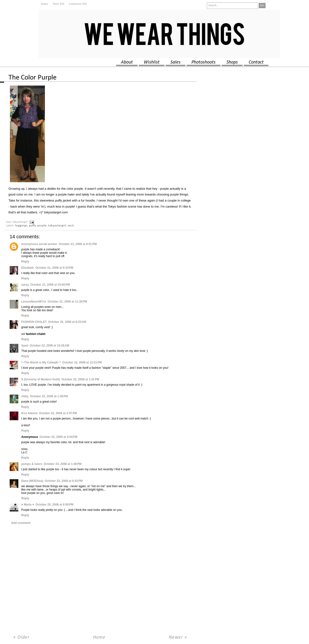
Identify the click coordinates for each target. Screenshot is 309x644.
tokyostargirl (57, 226)
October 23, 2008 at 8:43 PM (64, 481)
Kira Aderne (29, 413)
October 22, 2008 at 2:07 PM (58, 413)
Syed (25, 346)
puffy (32, 226)
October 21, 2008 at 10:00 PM (50, 285)
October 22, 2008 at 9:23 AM (67, 322)
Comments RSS (78, 4)
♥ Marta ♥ (28, 505)
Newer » (178, 637)
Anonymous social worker (39, 244)
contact (256, 62)
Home (45, 4)
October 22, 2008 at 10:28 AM (49, 346)
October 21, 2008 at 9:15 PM (54, 268)
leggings (21, 226)
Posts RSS (58, 4)
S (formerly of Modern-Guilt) (41, 379)
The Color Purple (32, 78)
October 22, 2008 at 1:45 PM (49, 396)
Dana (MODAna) (32, 481)
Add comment (21, 523)
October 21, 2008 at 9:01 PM (78, 244)
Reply (25, 261)
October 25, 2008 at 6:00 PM (54, 505)
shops (232, 62)
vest (71, 226)
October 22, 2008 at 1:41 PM (80, 379)
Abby (25, 396)
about (127, 62)
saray (25, 285)
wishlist (152, 62)
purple (42, 226)
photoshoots (204, 62)
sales (176, 62)
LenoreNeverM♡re (34, 302)
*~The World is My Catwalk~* (41, 362)
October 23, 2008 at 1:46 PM (63, 464)
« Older (21, 637)
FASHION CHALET (34, 322)
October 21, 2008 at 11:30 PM (67, 302)
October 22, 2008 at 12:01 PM (82, 362)
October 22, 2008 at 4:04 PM (58, 437)
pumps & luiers (32, 464)
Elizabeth (28, 268)
